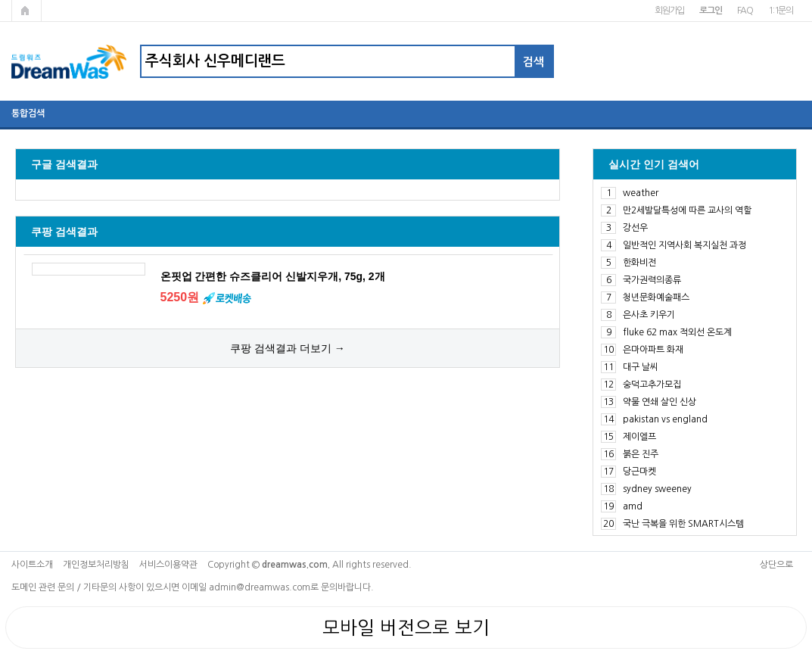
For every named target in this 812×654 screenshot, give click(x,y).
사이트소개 (32, 565)
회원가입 (669, 11)
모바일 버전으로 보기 (406, 628)
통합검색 (28, 114)
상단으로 (776, 565)
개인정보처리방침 (96, 565)
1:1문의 (781, 11)
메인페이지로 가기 (26, 11)
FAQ (745, 11)
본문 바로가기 (0, 0)
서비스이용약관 (168, 565)
